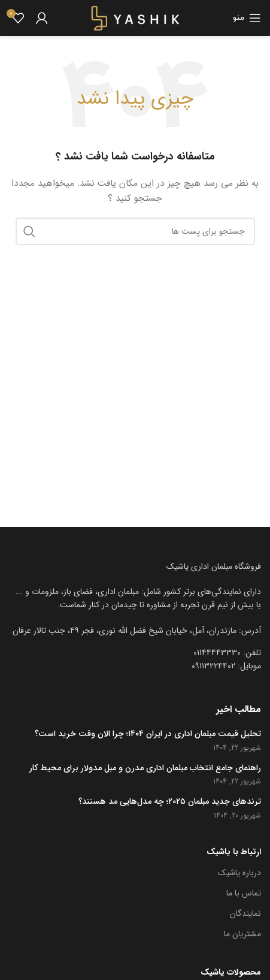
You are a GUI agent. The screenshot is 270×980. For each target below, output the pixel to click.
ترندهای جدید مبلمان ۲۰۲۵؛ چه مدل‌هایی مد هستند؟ (170, 802)
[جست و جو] (135, 231)
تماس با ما (244, 893)
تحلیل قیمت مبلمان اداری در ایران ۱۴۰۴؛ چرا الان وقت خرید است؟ (148, 734)
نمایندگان (245, 913)
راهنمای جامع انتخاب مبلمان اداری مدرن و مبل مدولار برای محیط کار (145, 768)
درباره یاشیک (239, 873)
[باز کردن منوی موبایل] (247, 18)
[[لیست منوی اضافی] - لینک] (135, 631)
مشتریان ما (242, 934)
